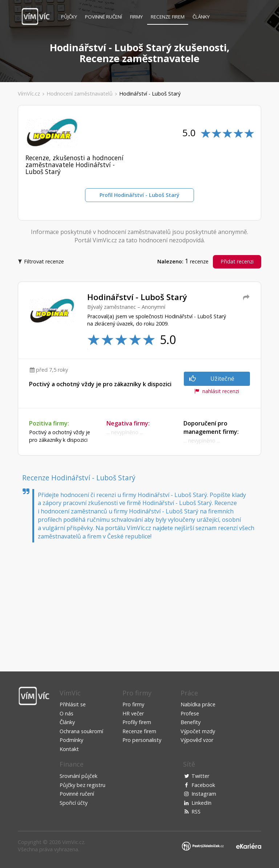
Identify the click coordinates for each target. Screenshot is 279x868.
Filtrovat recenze (42, 261)
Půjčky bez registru (82, 785)
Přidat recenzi (237, 261)
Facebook (203, 785)
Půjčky (69, 17)
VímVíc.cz (29, 94)
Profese (190, 713)
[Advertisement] (139, 601)
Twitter (200, 776)
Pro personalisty (142, 740)
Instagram (204, 794)
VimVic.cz (73, 842)
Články (201, 17)
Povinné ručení (104, 17)
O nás (66, 713)
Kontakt (69, 749)
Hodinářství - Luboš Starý (150, 94)
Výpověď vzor (197, 740)
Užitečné (212, 379)
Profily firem (137, 722)
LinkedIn (201, 803)
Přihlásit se (73, 704)
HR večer (133, 713)
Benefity (191, 722)
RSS (196, 812)
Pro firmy (133, 704)
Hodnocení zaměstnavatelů (80, 94)
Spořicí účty (74, 803)
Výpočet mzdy (198, 731)
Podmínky (71, 740)
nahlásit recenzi (217, 391)
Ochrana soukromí (81, 731)
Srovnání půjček (78, 776)
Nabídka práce (198, 704)
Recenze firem (168, 17)
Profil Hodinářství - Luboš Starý (139, 195)
